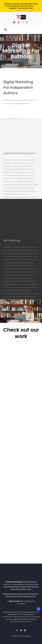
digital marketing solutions (29, 584)
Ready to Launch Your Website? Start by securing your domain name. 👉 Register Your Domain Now (21, 6)
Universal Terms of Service (23, 621)
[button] (5, 30)
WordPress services (10, 584)
